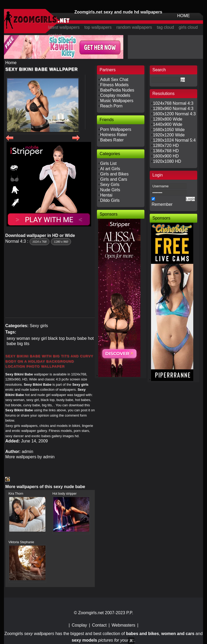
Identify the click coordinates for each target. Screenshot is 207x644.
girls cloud (188, 27)
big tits (23, 344)
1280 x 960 (61, 242)
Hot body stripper (65, 494)
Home (11, 63)
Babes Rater (112, 140)
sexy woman (18, 338)
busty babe (76, 338)
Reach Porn (111, 106)
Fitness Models (114, 85)
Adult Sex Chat (114, 80)
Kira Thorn (16, 494)
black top (57, 338)
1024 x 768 (39, 242)
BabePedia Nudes (117, 90)
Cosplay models (115, 95)
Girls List (108, 163)
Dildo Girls (110, 200)
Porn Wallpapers (116, 129)
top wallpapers (98, 27)
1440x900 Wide (168, 124)
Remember (162, 204)
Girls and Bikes (114, 174)
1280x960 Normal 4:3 (173, 109)
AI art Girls (110, 169)
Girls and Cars (114, 179)
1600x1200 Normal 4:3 (174, 114)
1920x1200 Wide (169, 135)
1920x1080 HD (167, 161)
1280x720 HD (166, 146)
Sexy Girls (110, 185)
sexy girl (39, 338)
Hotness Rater (114, 135)
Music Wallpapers (117, 101)
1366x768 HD (166, 151)
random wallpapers (134, 27)
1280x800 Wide (168, 119)
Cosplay (79, 625)
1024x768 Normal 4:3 (173, 103)
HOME (184, 16)
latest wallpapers (64, 27)
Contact (99, 625)
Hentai (106, 195)
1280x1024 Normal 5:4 (174, 140)
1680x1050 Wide (169, 130)
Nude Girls (110, 190)
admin (27, 452)
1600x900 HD (166, 156)
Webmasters (124, 625)
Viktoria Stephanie (21, 542)
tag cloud (165, 27)
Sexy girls (39, 326)
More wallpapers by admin (30, 457)
